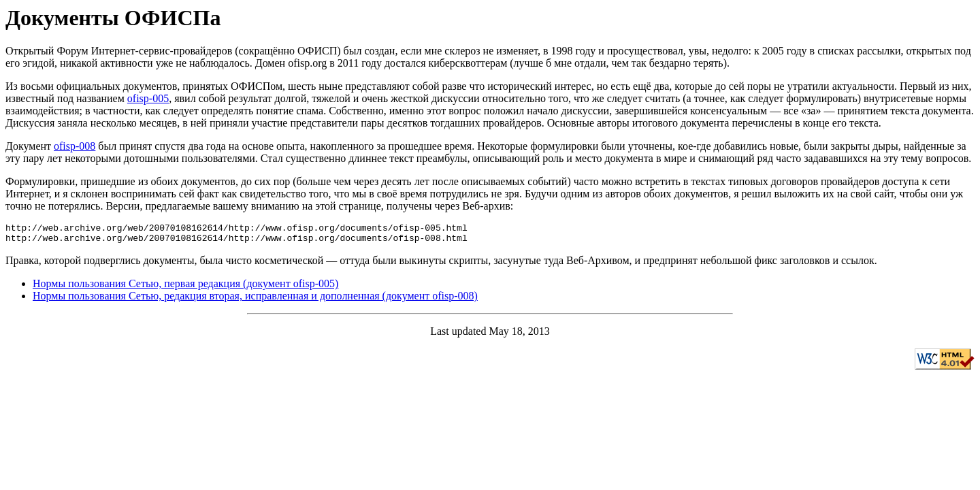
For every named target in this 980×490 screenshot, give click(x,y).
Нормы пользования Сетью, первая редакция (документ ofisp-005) (185, 288)
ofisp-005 (148, 98)
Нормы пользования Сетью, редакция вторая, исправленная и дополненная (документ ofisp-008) (255, 300)
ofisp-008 (75, 146)
